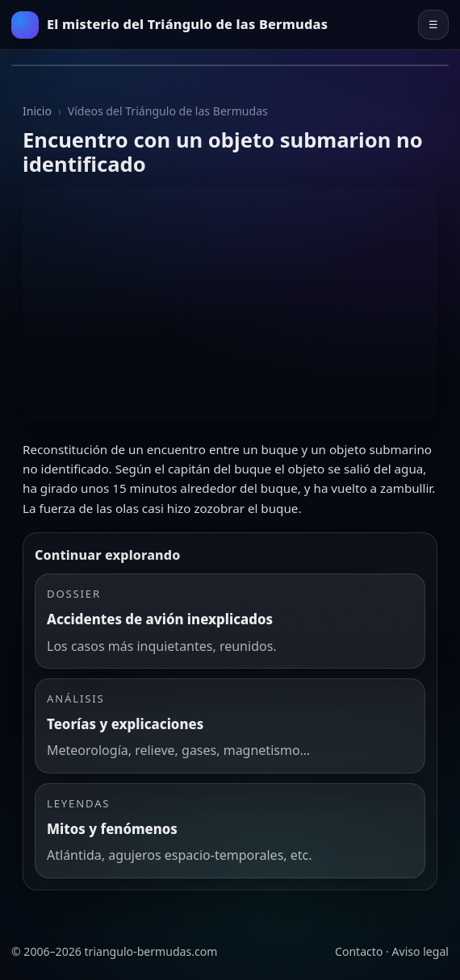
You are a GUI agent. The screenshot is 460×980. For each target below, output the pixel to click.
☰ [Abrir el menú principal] (433, 25)
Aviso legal (420, 951)
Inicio (37, 111)
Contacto (359, 951)
